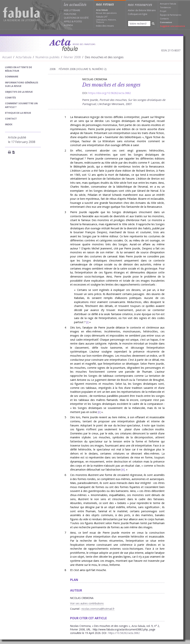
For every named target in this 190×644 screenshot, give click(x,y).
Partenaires (175, 15)
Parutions (70, 14)
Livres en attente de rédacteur (18, 69)
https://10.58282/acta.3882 (124, 633)
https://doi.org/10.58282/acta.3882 (110, 93)
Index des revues (105, 26)
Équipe (163, 15)
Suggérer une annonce (172, 26)
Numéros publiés (47, 57)
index (9, 124)
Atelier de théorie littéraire (142, 10)
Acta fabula (24, 57)
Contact (11, 119)
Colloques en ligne (138, 14)
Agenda (68, 25)
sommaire (12, 76)
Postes (78, 21)
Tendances (165, 7)
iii (123, 470)
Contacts (164, 19)
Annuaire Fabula (168, 4)
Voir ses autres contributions (87, 603)
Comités (10, 98)
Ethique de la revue (18, 113)
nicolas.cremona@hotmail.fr (98, 609)
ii (99, 412)
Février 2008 (72, 57)
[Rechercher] (153, 24)
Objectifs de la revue (19, 92)
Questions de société (76, 18)
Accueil (7, 57)
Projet (163, 11)
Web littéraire (72, 10)
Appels (68, 21)
